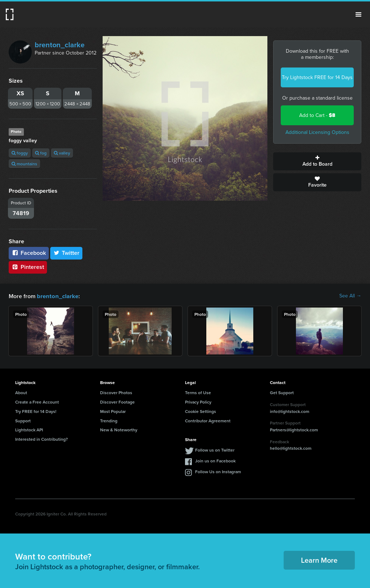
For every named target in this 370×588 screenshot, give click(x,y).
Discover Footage (117, 402)
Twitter (66, 253)
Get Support (282, 392)
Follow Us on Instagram (218, 471)
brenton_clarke (60, 45)
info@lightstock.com (290, 411)
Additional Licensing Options (317, 132)
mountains (24, 164)
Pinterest (28, 267)
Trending (109, 420)
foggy (20, 153)
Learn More (319, 560)
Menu (358, 14)
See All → (350, 296)
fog (41, 153)
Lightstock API (29, 429)
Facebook (29, 253)
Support (23, 420)
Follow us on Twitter (215, 450)
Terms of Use (198, 392)
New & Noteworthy (119, 429)
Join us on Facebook (215, 460)
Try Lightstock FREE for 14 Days (317, 77)
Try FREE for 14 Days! (36, 411)
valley (62, 153)
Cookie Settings (201, 411)
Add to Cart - (317, 115)
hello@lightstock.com (291, 448)
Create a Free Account (37, 402)
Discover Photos (116, 392)
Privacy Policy (198, 402)
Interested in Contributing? (42, 439)
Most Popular (113, 411)
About (21, 392)
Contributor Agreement (208, 420)
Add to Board (317, 161)
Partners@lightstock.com (294, 429)
